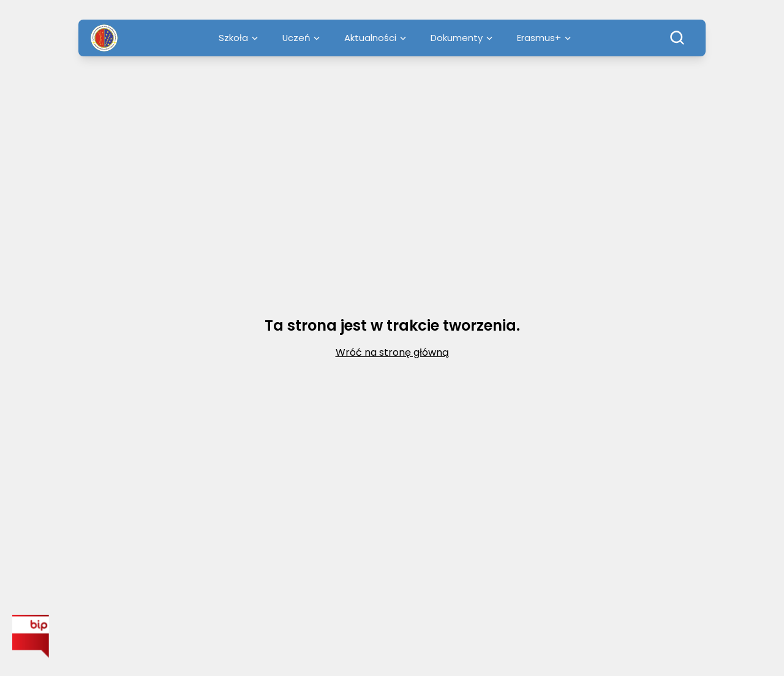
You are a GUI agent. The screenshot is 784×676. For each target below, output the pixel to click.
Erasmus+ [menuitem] (544, 38)
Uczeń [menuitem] (301, 38)
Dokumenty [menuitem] (462, 38)
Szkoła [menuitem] (238, 38)
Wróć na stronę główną (392, 352)
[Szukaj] (677, 38)
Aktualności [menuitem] (375, 38)
